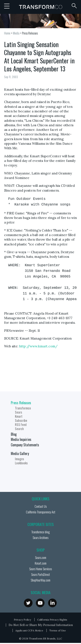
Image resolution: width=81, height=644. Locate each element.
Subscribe (21, 420)
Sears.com (41, 558)
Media (16, 33)
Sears (18, 412)
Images (19, 459)
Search (19, 429)
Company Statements (25, 445)
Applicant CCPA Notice (29, 630)
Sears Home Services (40, 569)
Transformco (41, 7)
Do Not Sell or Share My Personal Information (41, 625)
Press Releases (30, 33)
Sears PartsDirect (40, 574)
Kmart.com (41, 563)
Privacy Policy (22, 620)
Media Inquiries (21, 439)
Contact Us (41, 506)
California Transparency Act (41, 512)
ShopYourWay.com (40, 580)
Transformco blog (40, 532)
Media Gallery (20, 453)
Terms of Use (58, 630)
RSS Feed (21, 425)
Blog (14, 434)
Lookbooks (21, 463)
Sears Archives (40, 538)
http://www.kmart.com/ (38, 346)
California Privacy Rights (52, 620)
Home (7, 33)
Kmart (19, 416)
